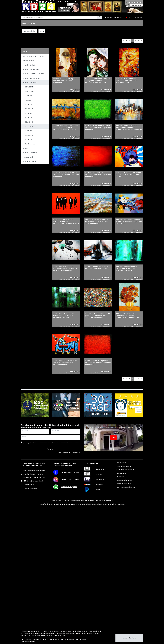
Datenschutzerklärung (124, 484)
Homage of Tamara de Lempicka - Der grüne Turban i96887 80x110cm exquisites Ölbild (97, 81)
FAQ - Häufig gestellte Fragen (126, 487)
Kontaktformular (29, 485)
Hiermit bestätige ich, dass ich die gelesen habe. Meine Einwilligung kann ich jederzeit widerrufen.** (51, 443)
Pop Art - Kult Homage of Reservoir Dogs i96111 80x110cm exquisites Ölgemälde (66, 222)
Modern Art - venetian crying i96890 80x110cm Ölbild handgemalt (64, 81)
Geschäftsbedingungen (124, 480)
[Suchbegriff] (59, 17)
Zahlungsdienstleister (52, 639)
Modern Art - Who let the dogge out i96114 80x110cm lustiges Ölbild (128, 175)
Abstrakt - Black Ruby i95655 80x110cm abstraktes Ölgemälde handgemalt (98, 362)
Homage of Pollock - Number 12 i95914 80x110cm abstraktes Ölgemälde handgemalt (97, 315)
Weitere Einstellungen (28, 641)
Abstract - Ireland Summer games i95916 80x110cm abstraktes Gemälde (126, 269)
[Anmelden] (108, 17)
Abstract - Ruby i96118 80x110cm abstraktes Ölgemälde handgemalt (98, 175)
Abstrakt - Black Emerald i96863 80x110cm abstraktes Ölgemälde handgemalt (98, 128)
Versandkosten (121, 463)
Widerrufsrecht (121, 473)
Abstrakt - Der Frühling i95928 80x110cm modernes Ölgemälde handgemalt (129, 222)
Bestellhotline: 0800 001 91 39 (33, 474)
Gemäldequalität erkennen (125, 470)
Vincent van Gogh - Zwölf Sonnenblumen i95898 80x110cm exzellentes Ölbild (127, 315)
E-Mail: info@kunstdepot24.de (34, 481)
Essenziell (27, 639)
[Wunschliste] (131, 17)
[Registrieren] (119, 17)
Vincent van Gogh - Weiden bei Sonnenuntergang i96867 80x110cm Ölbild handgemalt (66, 128)
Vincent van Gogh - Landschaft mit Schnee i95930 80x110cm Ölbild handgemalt (97, 222)
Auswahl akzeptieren (129, 638)
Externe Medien (69, 639)
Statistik (38, 639)
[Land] (126, 17)
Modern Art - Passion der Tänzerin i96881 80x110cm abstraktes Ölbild (127, 81)
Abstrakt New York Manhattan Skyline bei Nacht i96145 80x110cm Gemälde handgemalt (129, 128)
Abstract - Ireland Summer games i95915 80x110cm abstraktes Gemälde (64, 315)
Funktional (82, 639)
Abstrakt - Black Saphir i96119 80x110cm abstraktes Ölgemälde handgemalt (66, 175)
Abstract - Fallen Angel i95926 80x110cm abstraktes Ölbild (97, 268)
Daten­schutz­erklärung (42, 636)
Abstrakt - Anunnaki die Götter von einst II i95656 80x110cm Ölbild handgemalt (65, 362)
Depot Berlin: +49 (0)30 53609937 (34, 470)
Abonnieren (51, 449)
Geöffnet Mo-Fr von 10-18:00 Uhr (34, 478)
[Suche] (100, 17)
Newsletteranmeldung (124, 466)
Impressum (120, 477)
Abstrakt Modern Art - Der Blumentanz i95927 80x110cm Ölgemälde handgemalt (65, 269)
